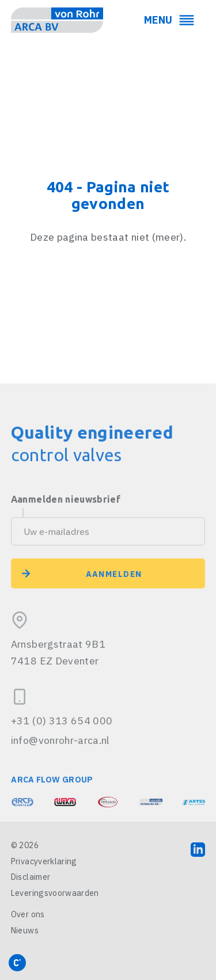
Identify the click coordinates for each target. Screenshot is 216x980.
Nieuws (25, 930)
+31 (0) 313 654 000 (62, 751)
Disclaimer (31, 877)
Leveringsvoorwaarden (55, 893)
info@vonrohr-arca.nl (60, 770)
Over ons (28, 914)
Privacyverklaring (44, 861)
